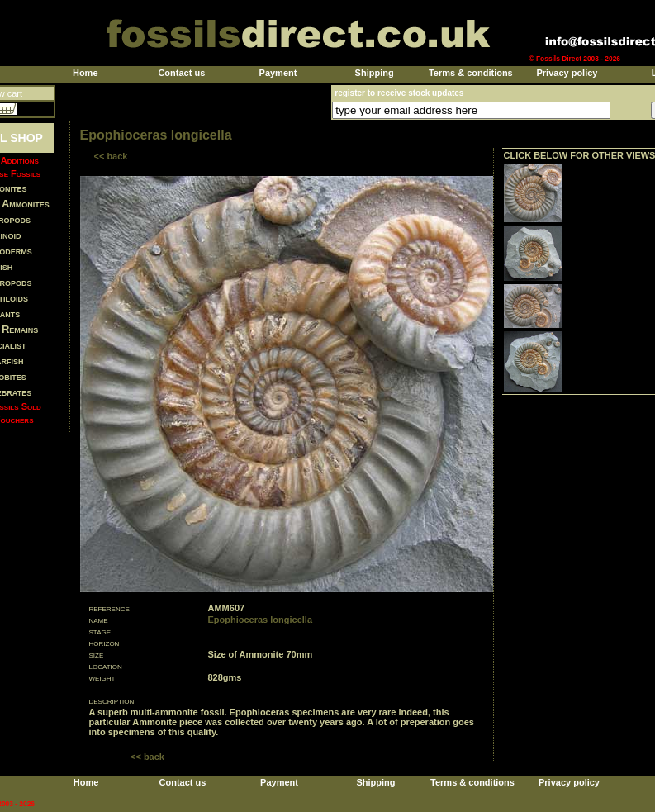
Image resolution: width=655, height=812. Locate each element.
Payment (278, 73)
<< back (111, 156)
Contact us (181, 73)
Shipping (375, 73)
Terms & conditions (471, 73)
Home (85, 73)
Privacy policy (567, 73)
